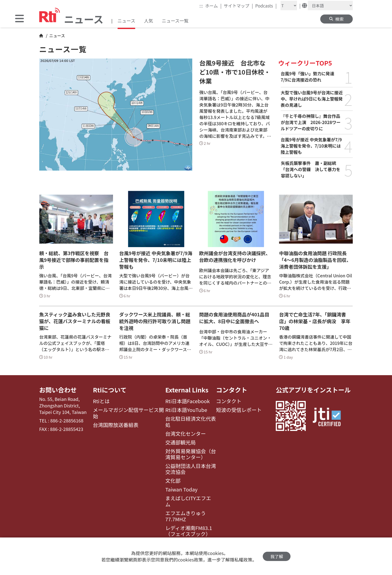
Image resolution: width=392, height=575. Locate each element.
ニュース (126, 21)
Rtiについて (110, 390)
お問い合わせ (58, 390)
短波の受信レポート (239, 410)
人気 (148, 21)
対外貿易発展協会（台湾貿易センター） (191, 454)
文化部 (173, 481)
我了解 (277, 556)
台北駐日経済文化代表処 (191, 422)
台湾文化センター (185, 434)
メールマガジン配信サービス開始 (128, 413)
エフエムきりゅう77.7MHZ (185, 516)
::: (201, 6)
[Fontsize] (289, 6)
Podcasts (266, 6)
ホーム (213, 6)
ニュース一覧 (175, 21)
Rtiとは (101, 401)
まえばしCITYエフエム (188, 501)
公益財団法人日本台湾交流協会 (191, 469)
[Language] (330, 6)
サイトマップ (238, 6)
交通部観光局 (180, 442)
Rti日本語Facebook (187, 401)
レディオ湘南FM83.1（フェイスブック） (189, 531)
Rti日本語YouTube (186, 410)
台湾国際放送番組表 (116, 425)
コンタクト (232, 390)
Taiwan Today (181, 489)
